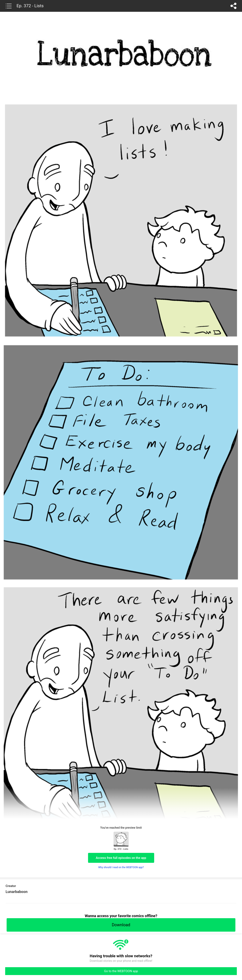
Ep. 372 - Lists (30, 6)
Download (121, 925)
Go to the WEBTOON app (121, 971)
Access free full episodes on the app (121, 858)
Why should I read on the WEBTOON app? (121, 867)
